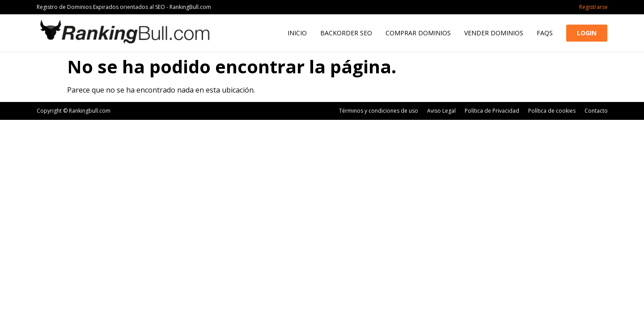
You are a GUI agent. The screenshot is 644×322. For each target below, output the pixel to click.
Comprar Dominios (418, 33)
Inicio (297, 33)
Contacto (596, 111)
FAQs (545, 33)
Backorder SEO (346, 33)
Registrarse (593, 7)
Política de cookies (552, 111)
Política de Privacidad (492, 111)
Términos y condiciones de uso (379, 111)
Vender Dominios (494, 33)
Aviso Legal (441, 111)
